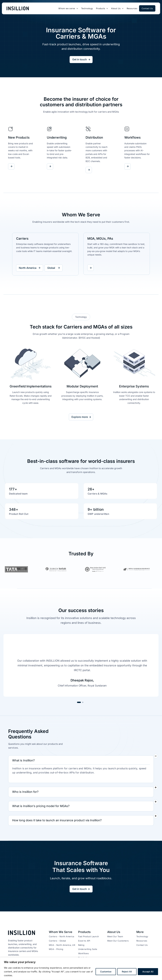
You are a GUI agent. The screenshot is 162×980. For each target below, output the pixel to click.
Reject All (127, 972)
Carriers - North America (61, 936)
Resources (142, 941)
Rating (81, 945)
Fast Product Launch (89, 936)
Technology (142, 936)
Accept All (148, 972)
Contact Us (142, 945)
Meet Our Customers (118, 941)
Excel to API (84, 941)
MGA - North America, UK (62, 945)
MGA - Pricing (56, 949)
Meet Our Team (115, 936)
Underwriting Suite (88, 949)
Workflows (84, 953)
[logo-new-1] (18, 8)
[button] (81, 761)
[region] (81, 969)
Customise (106, 972)
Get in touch (80, 59)
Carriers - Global (57, 941)
